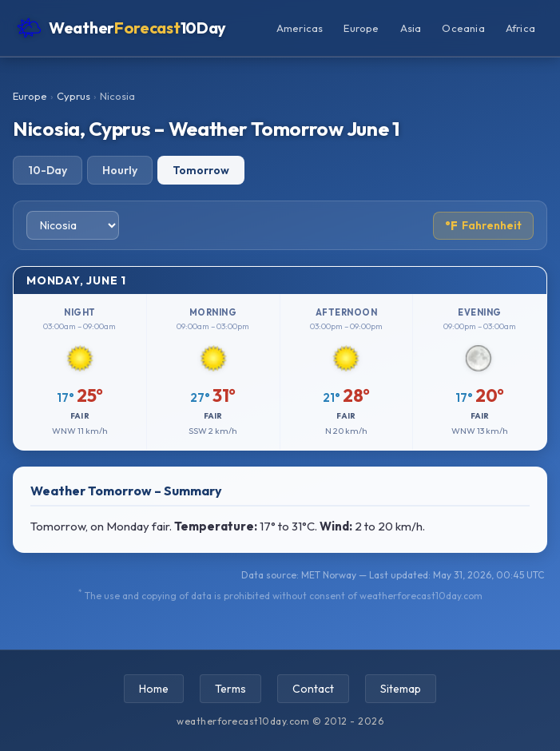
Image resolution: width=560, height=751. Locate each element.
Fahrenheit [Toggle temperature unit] (483, 226)
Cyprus (73, 96)
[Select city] (73, 225)
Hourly (120, 170)
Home (154, 689)
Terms (230, 689)
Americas (300, 28)
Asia (411, 28)
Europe (361, 28)
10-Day (48, 170)
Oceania (463, 28)
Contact (313, 689)
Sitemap (401, 689)
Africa (520, 28)
